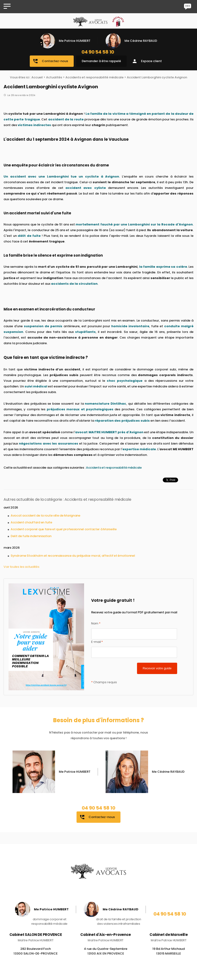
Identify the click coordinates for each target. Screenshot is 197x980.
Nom (96, 623)
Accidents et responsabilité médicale (94, 77)
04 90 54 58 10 (98, 52)
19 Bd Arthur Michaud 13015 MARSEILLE (169, 957)
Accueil (37, 77)
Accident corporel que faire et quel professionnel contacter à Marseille (64, 529)
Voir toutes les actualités (21, 567)
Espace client (147, 61)
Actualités (54, 77)
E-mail (97, 642)
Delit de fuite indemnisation (31, 536)
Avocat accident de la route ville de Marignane (45, 515)
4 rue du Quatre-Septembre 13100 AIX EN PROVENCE (106, 957)
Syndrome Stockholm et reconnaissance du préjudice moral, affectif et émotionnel (73, 556)
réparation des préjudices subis (122, 421)
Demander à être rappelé (101, 61)
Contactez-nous (50, 61)
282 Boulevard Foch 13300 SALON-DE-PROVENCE (36, 957)
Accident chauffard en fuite (31, 522)
